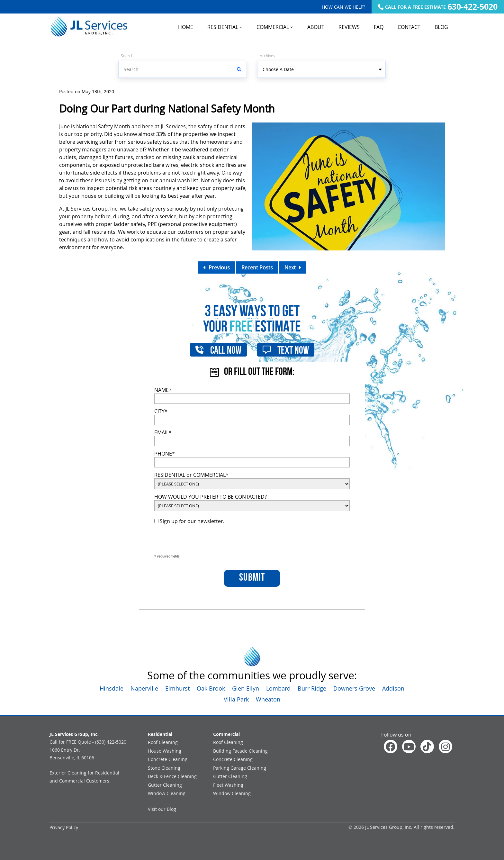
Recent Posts (257, 267)
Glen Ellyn (246, 688)
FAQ (379, 27)
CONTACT (409, 27)
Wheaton (268, 699)
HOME (186, 27)
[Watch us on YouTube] (409, 747)
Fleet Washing (228, 785)
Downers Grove (354, 688)
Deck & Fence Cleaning (172, 776)
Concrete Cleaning (168, 759)
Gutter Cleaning (165, 785)
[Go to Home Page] (88, 27)
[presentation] (203, 539)
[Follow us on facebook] (391, 747)
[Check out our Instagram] (446, 747)
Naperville (144, 688)
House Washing (165, 751)
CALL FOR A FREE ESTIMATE (438, 7)
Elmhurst (177, 688)
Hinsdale (112, 688)
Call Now (218, 350)
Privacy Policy (64, 827)
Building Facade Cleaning (240, 751)
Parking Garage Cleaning (240, 768)
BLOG (441, 27)
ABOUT (316, 27)
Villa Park (236, 699)
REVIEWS (349, 27)
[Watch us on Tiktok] (427, 747)
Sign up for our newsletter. (189, 521)
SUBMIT (252, 578)
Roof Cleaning (163, 742)
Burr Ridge (312, 688)
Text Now (286, 350)
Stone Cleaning (164, 768)
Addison (393, 688)
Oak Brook (211, 688)
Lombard (278, 688)
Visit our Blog (162, 809)
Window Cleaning (167, 793)
